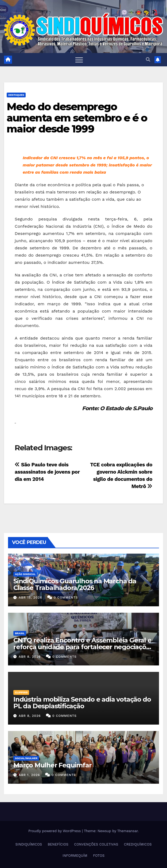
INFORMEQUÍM (75, 856)
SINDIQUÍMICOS (29, 844)
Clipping (21, 692)
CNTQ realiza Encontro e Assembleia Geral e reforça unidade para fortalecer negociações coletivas (83, 647)
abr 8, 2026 (30, 657)
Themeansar (128, 831)
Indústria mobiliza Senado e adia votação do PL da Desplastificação (82, 703)
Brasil (20, 633)
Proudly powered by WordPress (55, 831)
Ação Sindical (25, 574)
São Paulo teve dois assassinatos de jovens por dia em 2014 (47, 472)
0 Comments (66, 597)
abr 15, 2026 (30, 597)
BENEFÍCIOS (58, 844)
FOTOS (99, 856)
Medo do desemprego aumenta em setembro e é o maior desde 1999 (77, 118)
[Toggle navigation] (79, 60)
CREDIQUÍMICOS (138, 844)
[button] (148, 60)
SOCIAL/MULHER (26, 758)
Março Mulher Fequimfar (53, 765)
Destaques (16, 95)
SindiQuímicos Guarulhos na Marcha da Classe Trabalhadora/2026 (75, 584)
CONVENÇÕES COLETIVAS (96, 844)
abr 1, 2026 (29, 775)
